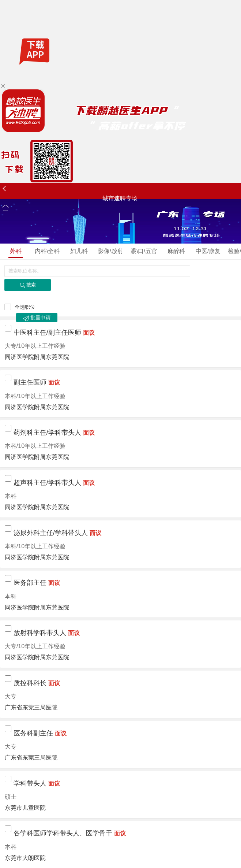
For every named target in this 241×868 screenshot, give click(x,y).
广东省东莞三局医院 (31, 707)
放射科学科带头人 (40, 633)
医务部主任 (30, 583)
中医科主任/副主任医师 (47, 333)
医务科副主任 (33, 733)
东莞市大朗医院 (25, 858)
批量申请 (37, 318)
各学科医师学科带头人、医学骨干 (63, 833)
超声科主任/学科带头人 (47, 483)
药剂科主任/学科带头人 (47, 433)
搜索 (28, 285)
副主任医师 (30, 382)
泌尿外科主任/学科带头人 (51, 533)
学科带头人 (30, 783)
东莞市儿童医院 (25, 808)
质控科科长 (30, 683)
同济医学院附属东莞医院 (37, 357)
